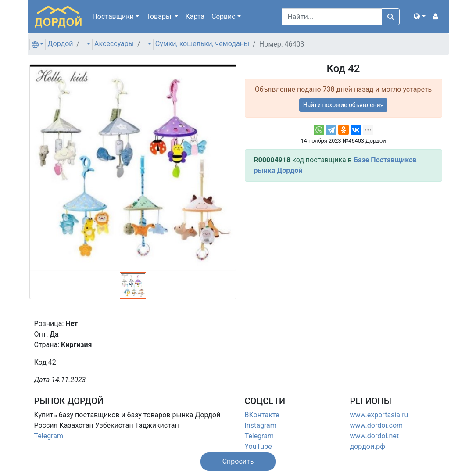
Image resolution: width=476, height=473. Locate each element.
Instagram (261, 425)
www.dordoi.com (377, 425)
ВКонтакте (262, 415)
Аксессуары (114, 44)
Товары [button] (159, 16)
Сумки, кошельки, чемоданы (202, 44)
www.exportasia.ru (379, 415)
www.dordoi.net (375, 436)
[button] (419, 17)
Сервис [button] (224, 16)
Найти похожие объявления (344, 105)
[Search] (332, 17)
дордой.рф (368, 446)
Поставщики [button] (113, 16)
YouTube (258, 446)
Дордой (60, 44)
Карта (195, 16)
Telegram (49, 436)
